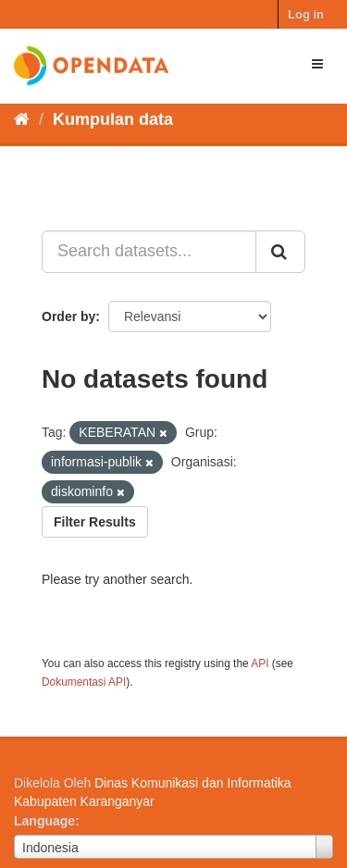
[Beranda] (22, 119)
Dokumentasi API (84, 682)
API (260, 663)
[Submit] (280, 252)
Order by (68, 316)
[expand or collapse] (317, 64)
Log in (306, 14)
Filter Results (95, 522)
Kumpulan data (113, 119)
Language (44, 821)
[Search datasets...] (149, 252)
